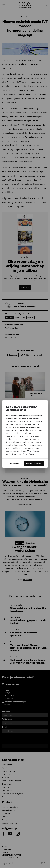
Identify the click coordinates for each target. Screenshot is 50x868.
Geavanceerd (14, 463)
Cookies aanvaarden (34, 463)
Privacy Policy (28, 454)
